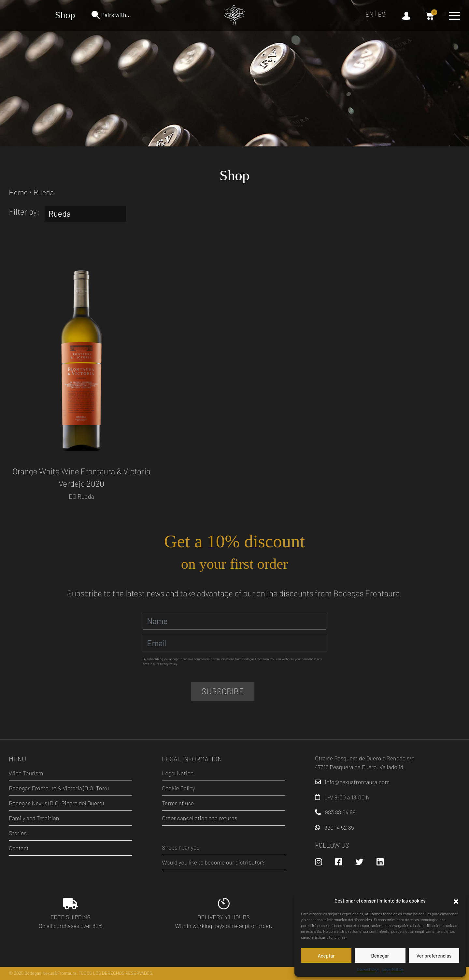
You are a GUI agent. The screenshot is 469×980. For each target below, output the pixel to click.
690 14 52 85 (339, 827)
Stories (18, 833)
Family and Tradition (34, 818)
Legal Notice (393, 969)
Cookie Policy (368, 969)
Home (18, 192)
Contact (19, 848)
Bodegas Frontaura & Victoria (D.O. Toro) (59, 788)
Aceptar (326, 956)
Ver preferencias (434, 956)
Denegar (380, 956)
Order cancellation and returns (199, 818)
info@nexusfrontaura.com (357, 782)
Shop (65, 15)
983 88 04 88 (341, 812)
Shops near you (181, 847)
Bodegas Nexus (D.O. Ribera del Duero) (56, 803)
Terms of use (178, 803)
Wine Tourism (26, 773)
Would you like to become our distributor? (213, 862)
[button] (456, 901)
